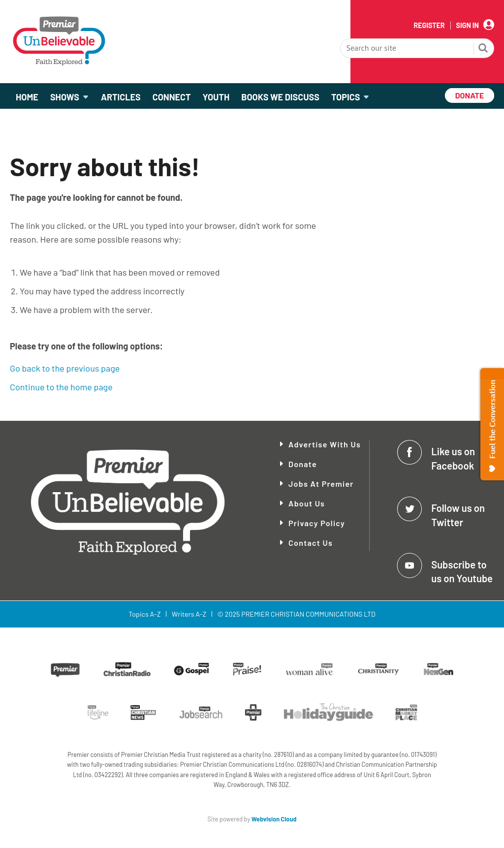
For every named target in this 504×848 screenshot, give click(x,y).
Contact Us (311, 543)
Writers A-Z (189, 614)
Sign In (468, 26)
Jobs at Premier (321, 484)
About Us (307, 503)
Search (483, 49)
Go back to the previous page (65, 368)
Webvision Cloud (274, 819)
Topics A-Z (144, 614)
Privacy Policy (317, 523)
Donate (303, 464)
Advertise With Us (325, 444)
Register (429, 26)
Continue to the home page (61, 387)
